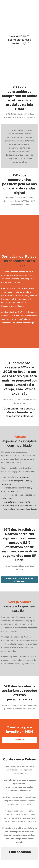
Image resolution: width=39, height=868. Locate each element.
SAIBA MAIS (20, 740)
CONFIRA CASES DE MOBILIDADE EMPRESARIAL (19, 580)
